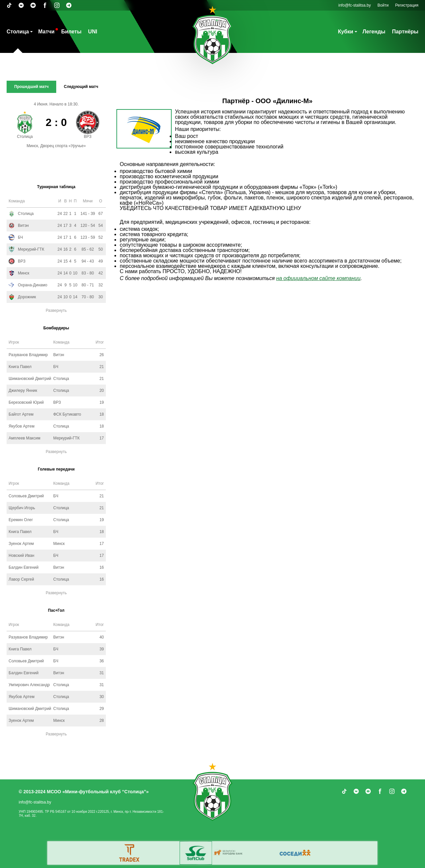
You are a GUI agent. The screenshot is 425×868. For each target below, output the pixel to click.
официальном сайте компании (322, 278)
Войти (383, 5)
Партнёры (405, 32)
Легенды (374, 32)
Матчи (46, 32)
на (280, 278)
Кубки (346, 32)
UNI (93, 32)
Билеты (71, 32)
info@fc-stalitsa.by (355, 5)
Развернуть (56, 310)
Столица (18, 32)
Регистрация (407, 5)
